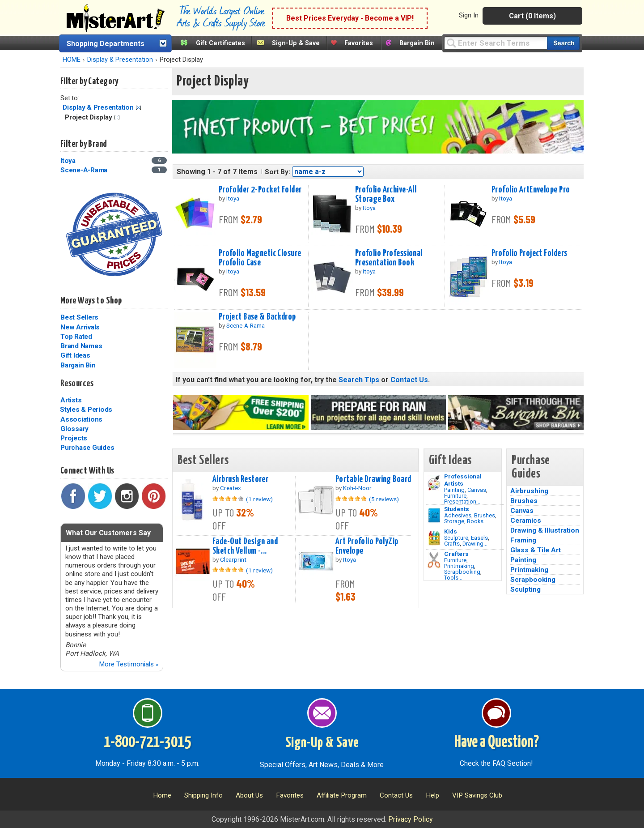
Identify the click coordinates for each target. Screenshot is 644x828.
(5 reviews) (384, 499)
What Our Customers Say (108, 533)
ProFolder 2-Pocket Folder (260, 190)
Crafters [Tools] (456, 554)
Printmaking (459, 566)
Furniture (455, 496)
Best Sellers (79, 317)
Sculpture (456, 538)
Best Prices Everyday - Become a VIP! (350, 18)
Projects (74, 438)
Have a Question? (497, 743)
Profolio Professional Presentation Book (389, 258)
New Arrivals (80, 327)
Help (432, 795)
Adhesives (458, 515)
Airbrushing (529, 491)
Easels (479, 538)
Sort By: (278, 172)
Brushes (485, 515)
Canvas (477, 490)
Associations (81, 419)
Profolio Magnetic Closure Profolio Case (260, 258)
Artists (71, 400)
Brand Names (81, 346)
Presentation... (462, 501)
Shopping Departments (106, 44)
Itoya (68, 161)
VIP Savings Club (477, 795)
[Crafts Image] (434, 538)
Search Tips (359, 380)
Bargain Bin (417, 43)
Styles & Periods (86, 410)
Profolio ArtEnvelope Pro (531, 190)
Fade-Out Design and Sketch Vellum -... (245, 546)
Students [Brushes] (457, 509)
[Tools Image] (434, 560)
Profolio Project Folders (529, 253)
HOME (72, 60)
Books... (477, 521)
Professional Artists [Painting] (463, 480)
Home (162, 795)
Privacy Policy (411, 819)
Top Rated (76, 337)
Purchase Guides (87, 448)
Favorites (359, 43)
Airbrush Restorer (240, 479)
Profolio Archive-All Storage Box (386, 194)
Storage (454, 521)
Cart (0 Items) (532, 16)
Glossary (74, 429)
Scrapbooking (462, 572)
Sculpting (525, 589)
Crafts (452, 544)
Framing (523, 540)
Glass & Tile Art (536, 550)
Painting (454, 490)
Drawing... (475, 544)
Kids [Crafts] (451, 531)
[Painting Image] (434, 483)
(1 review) (259, 499)
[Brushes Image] (434, 516)
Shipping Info (203, 795)
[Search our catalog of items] (563, 43)
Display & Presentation (120, 60)
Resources (77, 384)
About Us (249, 795)
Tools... (453, 578)
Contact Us (409, 380)
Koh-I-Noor (357, 488)
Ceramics (526, 521)
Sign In (469, 15)
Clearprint (233, 559)
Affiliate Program (342, 795)
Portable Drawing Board (373, 479)
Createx (231, 488)
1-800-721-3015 (147, 743)
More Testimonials (129, 664)
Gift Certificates (220, 43)
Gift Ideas (75, 355)
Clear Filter (138, 108)
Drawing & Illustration (545, 530)
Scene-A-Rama (84, 170)
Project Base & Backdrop (257, 317)
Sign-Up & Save (296, 43)
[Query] (496, 43)
